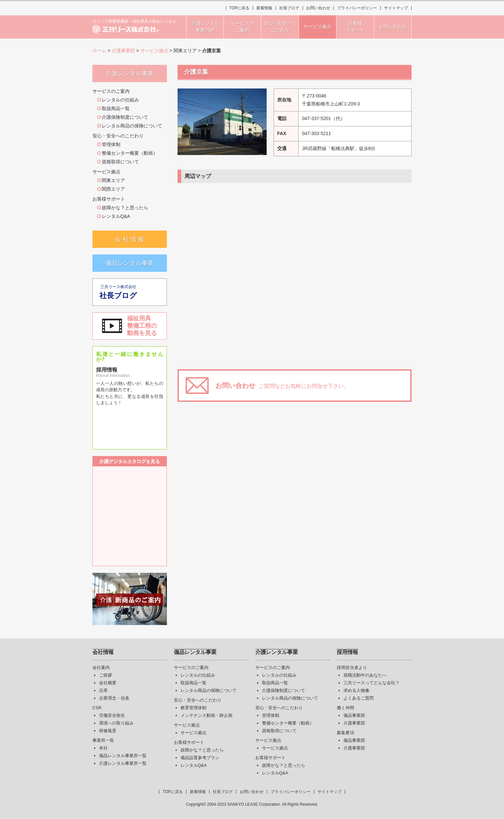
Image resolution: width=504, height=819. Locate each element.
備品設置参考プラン (200, 758)
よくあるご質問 (359, 698)
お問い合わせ (318, 8)
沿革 (103, 690)
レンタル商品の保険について (132, 126)
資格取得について (120, 162)
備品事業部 (354, 715)
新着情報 (264, 8)
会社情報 (103, 652)
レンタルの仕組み (120, 100)
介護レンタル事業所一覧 (123, 763)
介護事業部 (123, 51)
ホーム (99, 51)
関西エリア (113, 189)
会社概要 (108, 683)
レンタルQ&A (116, 216)
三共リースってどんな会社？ (372, 683)
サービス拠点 (154, 51)
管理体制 (111, 144)
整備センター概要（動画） (130, 153)
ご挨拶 (106, 675)
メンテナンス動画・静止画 (206, 715)
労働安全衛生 (112, 715)
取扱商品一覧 (116, 108)
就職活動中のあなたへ (365, 675)
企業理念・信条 (114, 698)
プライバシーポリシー (357, 8)
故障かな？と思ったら (125, 208)
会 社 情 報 (129, 239)
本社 (103, 748)
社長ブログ (289, 8)
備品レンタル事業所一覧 (123, 756)
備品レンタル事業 (130, 263)
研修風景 (108, 731)
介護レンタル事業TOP (205, 27)
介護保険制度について (125, 117)
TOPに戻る (239, 8)
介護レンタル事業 (277, 652)
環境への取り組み (116, 723)
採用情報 (347, 652)
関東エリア (113, 180)
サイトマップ (396, 8)
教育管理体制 (193, 708)
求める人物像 (356, 690)
